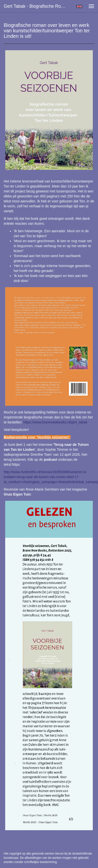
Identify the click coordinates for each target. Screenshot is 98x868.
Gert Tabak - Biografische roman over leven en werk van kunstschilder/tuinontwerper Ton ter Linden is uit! (37, 6)
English (79, 6)
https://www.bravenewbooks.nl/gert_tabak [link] (55, 422)
